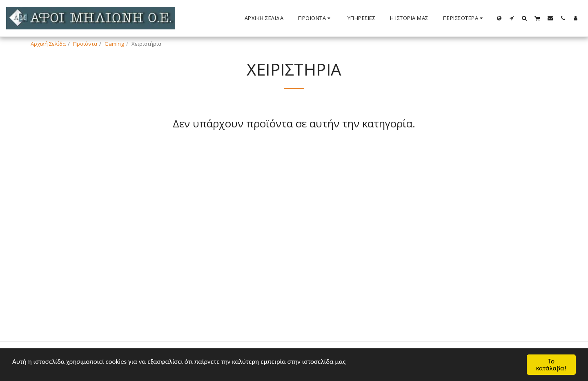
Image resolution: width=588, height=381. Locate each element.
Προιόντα (85, 44)
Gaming (114, 44)
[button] (512, 18)
